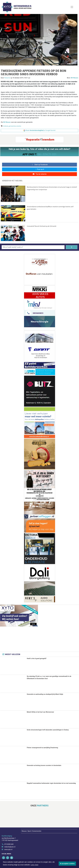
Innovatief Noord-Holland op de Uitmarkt (42, 226)
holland (6, 126)
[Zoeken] (72, 247)
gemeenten (12, 126)
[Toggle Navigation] (72, 7)
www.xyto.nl (8, 849)
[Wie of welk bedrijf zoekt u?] (33, 247)
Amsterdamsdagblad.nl (23, 6)
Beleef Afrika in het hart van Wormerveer (40, 712)
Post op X (39, 169)
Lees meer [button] (34, 865)
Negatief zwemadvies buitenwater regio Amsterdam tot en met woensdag (51, 783)
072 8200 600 (9, 844)
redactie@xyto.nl (10, 847)
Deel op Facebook (39, 165)
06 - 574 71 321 (47, 154)
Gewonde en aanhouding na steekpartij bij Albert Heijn (45, 694)
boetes (19, 126)
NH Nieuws (74, 78)
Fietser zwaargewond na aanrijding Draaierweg (42, 747)
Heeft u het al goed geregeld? (37, 659)
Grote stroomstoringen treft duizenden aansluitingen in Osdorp (48, 730)
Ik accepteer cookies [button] (67, 864)
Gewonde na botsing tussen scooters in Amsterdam (44, 765)
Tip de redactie (39, 174)
